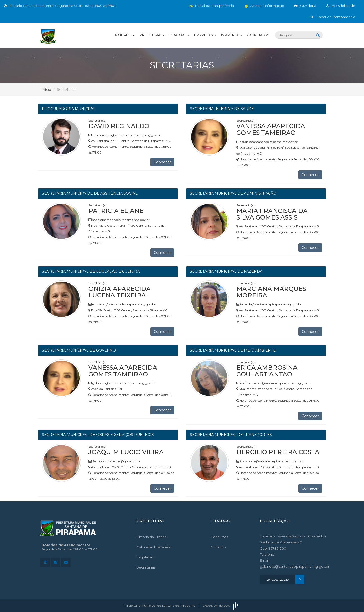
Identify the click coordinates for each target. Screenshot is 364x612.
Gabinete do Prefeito (154, 547)
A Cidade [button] (124, 35)
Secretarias (146, 567)
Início (46, 90)
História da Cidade (152, 537)
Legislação (145, 557)
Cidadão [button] (179, 35)
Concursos (258, 35)
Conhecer (162, 162)
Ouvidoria (219, 547)
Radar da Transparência (333, 17)
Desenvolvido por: (221, 606)
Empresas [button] (205, 35)
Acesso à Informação (264, 6)
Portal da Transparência (211, 6)
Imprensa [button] (232, 35)
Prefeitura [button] (152, 35)
